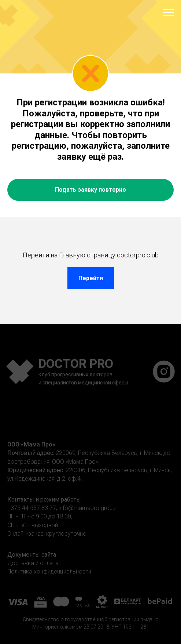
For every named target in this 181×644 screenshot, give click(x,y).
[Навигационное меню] (169, 13)
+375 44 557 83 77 (32, 508)
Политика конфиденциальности (49, 571)
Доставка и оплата (33, 563)
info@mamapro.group (87, 508)
